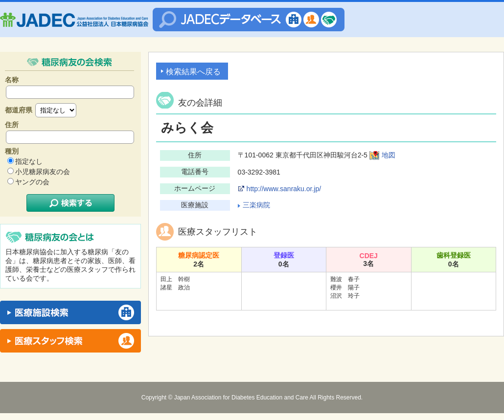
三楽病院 (256, 205)
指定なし (29, 161)
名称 (12, 80)
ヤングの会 (32, 182)
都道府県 (19, 110)
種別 (12, 151)
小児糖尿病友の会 (43, 172)
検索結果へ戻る (193, 72)
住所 (12, 125)
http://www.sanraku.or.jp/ (284, 189)
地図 (389, 155)
